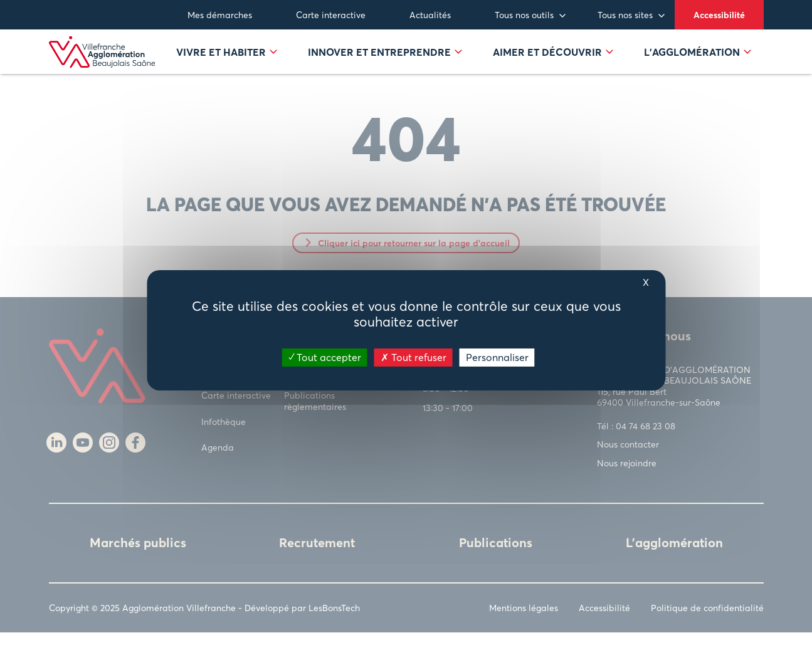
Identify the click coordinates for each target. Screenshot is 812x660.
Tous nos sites (625, 15)
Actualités (430, 15)
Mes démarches (220, 15)
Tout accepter (325, 357)
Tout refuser (414, 357)
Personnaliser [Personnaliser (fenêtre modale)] (497, 357)
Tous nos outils (524, 15)
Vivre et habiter (227, 66)
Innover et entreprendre (385, 66)
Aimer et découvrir (553, 66)
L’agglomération (698, 66)
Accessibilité (719, 15)
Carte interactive (331, 15)
